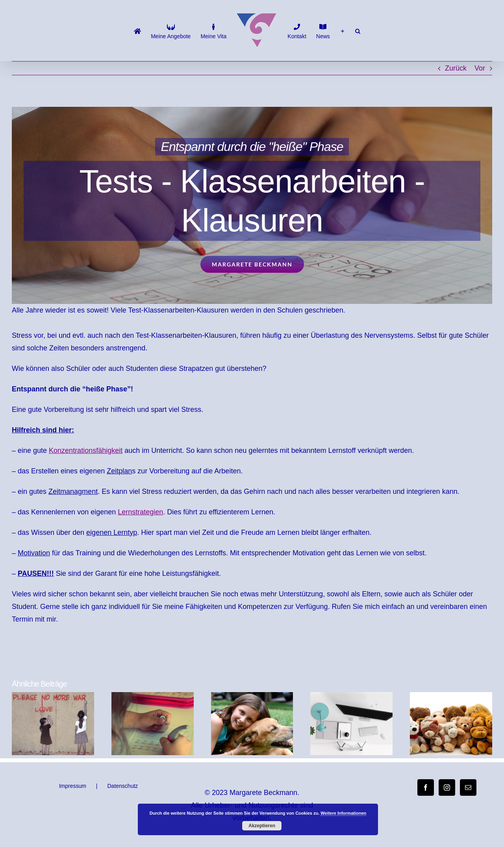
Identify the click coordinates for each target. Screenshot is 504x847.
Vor (480, 68)
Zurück (456, 68)
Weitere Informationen (343, 813)
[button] (358, 31)
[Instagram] (447, 787)
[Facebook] (426, 787)
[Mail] (468, 787)
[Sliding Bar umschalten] (343, 31)
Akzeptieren (262, 826)
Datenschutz (123, 786)
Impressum (73, 786)
